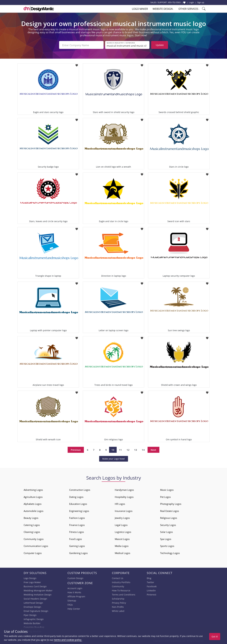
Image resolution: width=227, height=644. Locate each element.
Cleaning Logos (32, 532)
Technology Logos (170, 553)
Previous (76, 449)
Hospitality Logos (124, 497)
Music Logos (167, 490)
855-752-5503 (174, 2)
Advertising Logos (33, 490)
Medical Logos (122, 553)
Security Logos (168, 525)
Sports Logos (167, 546)
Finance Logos (77, 525)
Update (160, 45)
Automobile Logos (33, 511)
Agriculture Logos (33, 497)
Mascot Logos (122, 539)
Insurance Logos (124, 511)
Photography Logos (171, 504)
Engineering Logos (79, 511)
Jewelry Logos (122, 518)
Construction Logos (80, 490)
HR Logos (120, 504)
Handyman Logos (124, 490)
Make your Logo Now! (114, 458)
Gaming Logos (77, 546)
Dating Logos (76, 497)
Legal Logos (121, 525)
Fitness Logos (77, 532)
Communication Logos (36, 546)
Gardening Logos (78, 553)
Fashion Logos (77, 518)
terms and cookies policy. (68, 640)
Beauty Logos (31, 518)
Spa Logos (166, 539)
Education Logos (78, 504)
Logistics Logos (123, 532)
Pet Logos (165, 497)
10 (113, 449)
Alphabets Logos (33, 504)
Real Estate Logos (170, 511)
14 (143, 449)
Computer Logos (33, 553)
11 (120, 449)
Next (153, 449)
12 (128, 449)
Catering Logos (32, 525)
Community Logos (34, 539)
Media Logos (122, 546)
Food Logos (76, 539)
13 (136, 449)
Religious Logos (169, 518)
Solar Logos (166, 532)
